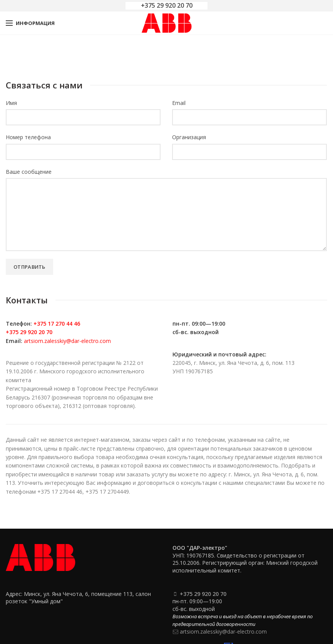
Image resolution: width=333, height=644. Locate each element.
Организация (189, 137)
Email (179, 103)
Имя (11, 103)
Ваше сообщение (29, 172)
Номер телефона (28, 137)
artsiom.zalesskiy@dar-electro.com (67, 341)
